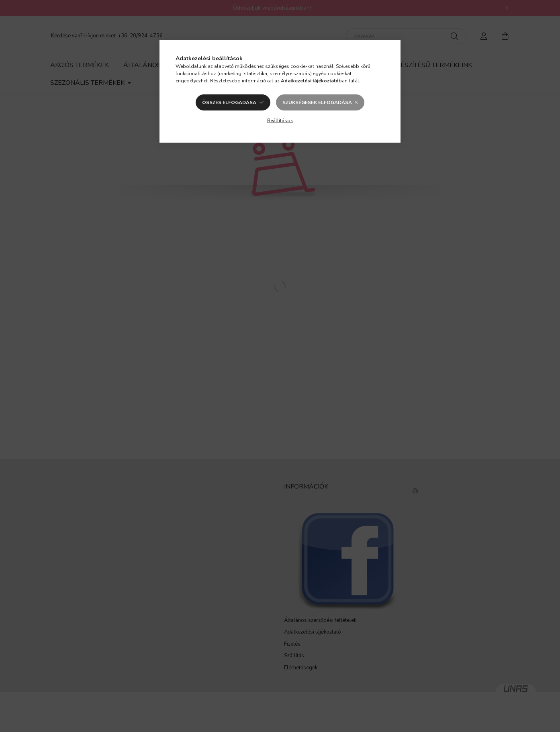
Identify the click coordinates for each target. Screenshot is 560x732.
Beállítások (280, 121)
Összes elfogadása (229, 102)
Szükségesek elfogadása (317, 102)
